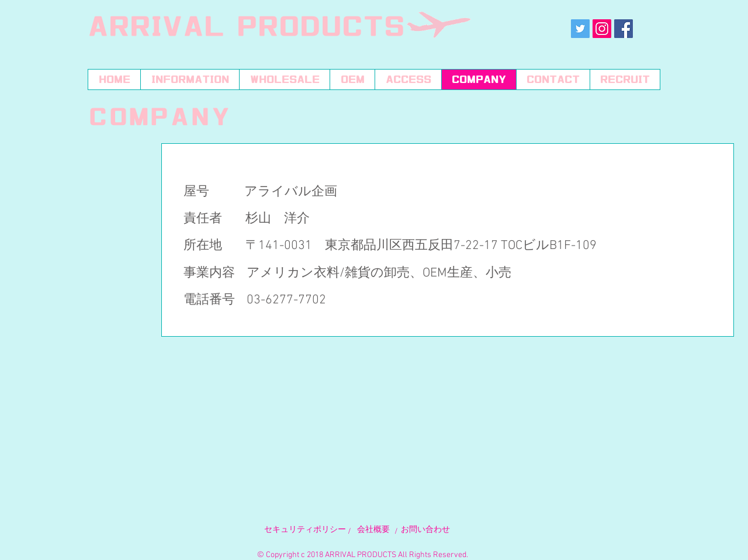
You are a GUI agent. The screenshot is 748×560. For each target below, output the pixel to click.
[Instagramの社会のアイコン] (602, 29)
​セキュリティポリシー (305, 530)
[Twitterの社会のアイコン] (580, 29)
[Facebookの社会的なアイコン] (624, 29)
